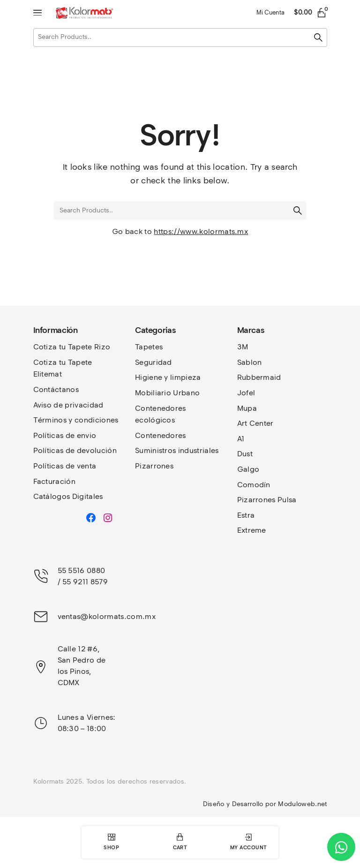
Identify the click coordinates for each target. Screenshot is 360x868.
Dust (245, 454)
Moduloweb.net (302, 804)
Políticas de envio (65, 435)
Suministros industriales (177, 450)
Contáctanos (56, 389)
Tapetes (149, 347)
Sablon (250, 362)
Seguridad (154, 362)
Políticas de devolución (75, 450)
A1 (241, 439)
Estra (246, 515)
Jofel (246, 393)
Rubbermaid (259, 377)
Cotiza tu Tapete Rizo (72, 347)
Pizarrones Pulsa (267, 500)
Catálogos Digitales (68, 496)
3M (243, 347)
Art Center (255, 423)
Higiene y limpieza (168, 377)
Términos (51, 420)
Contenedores (161, 435)
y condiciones (93, 420)
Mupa (247, 408)
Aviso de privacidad (68, 405)
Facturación (55, 481)
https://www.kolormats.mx (201, 231)
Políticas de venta (65, 466)
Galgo (248, 469)
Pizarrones (154, 466)
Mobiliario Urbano (167, 393)
